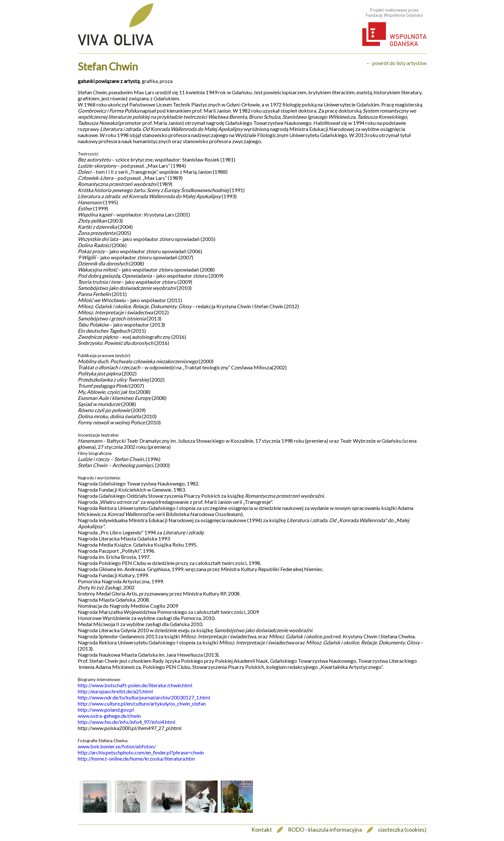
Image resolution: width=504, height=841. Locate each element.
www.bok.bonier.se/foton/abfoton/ (117, 746)
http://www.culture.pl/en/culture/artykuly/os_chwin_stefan (142, 703)
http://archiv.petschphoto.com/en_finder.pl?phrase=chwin (141, 752)
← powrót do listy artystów (396, 63)
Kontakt (262, 830)
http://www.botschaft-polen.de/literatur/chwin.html (135, 685)
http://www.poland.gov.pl (106, 710)
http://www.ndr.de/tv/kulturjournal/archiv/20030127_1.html (144, 697)
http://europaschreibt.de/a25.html (115, 691)
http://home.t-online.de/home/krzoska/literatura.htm (136, 758)
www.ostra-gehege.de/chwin (109, 716)
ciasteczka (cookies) (402, 830)
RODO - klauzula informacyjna (325, 830)
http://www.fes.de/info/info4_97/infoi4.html (126, 722)
